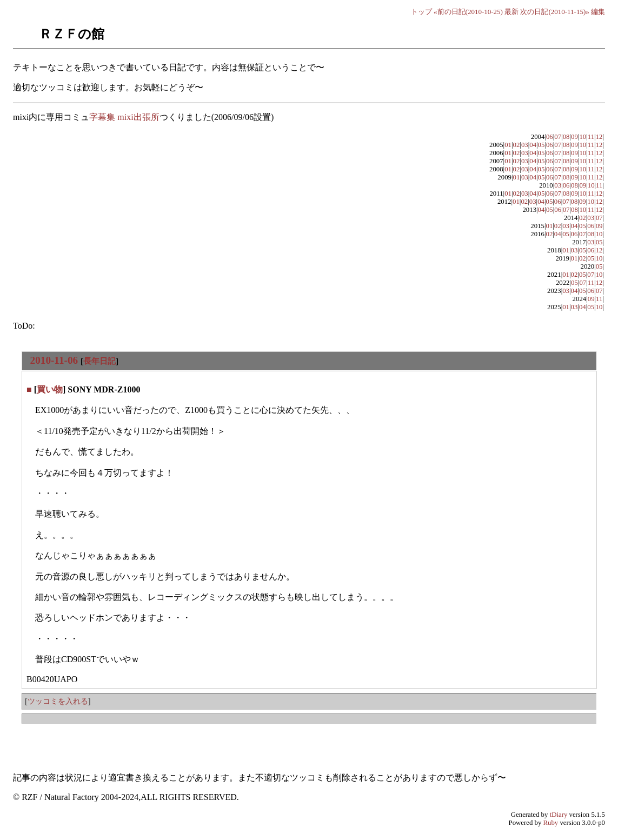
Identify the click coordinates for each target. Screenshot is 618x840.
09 (574, 137)
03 (525, 145)
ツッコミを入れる (58, 701)
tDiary (559, 815)
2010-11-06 (54, 360)
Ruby (551, 823)
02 (517, 145)
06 (550, 137)
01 (508, 145)
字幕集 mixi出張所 (124, 117)
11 (591, 137)
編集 (598, 12)
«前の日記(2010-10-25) (468, 12)
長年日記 (99, 361)
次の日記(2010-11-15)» (554, 12)
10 (583, 137)
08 (566, 137)
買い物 (50, 389)
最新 (511, 12)
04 (533, 145)
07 (558, 137)
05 (541, 145)
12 (599, 137)
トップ (421, 12)
